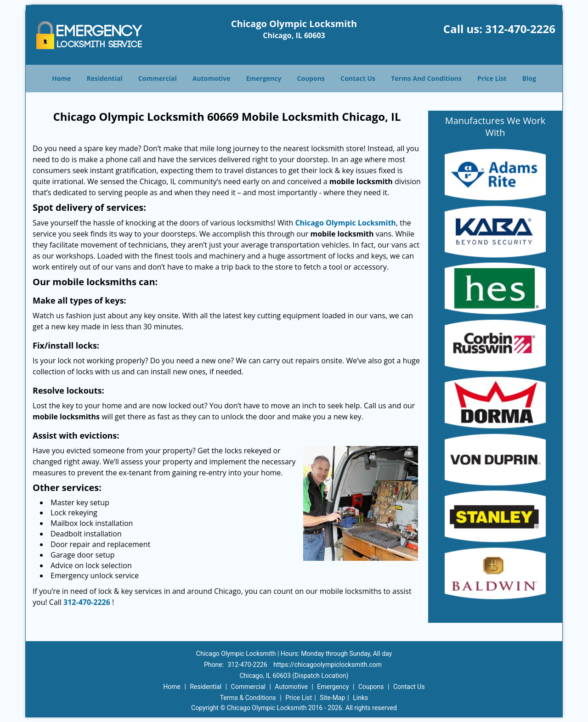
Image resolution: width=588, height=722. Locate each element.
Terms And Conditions (426, 78)
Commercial (158, 78)
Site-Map (332, 698)
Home (61, 78)
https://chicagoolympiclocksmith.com (328, 665)
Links (360, 698)
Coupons (311, 78)
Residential (105, 78)
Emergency (264, 78)
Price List (492, 78)
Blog (529, 78)
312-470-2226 (520, 29)
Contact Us (358, 78)
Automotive (212, 78)
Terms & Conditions (248, 698)
